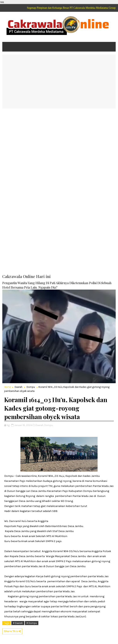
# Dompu (32, 623)
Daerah (19, 387)
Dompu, (49, 425)
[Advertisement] (59, 81)
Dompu (31, 387)
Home (8, 387)
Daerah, (40, 425)
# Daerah (18, 623)
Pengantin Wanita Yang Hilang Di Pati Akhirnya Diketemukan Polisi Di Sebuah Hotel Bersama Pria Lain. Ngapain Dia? (57, 285)
